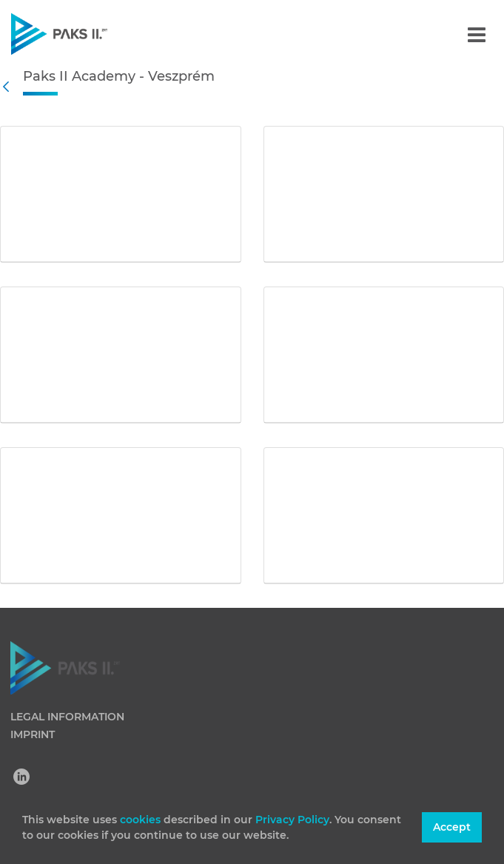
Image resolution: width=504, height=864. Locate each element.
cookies (142, 820)
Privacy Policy (292, 820)
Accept (452, 827)
